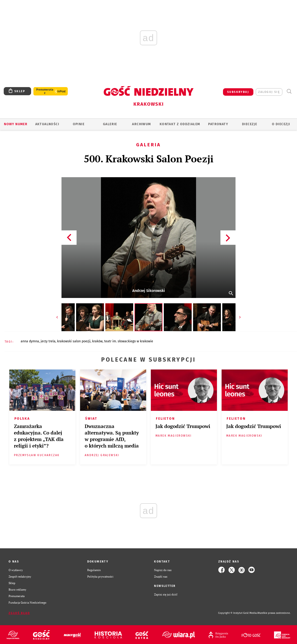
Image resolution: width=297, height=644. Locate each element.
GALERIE (110, 124)
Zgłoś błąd (19, 613)
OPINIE (79, 124)
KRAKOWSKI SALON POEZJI (74, 341)
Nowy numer (16, 124)
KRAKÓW (97, 341)
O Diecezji (281, 124)
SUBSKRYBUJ (238, 92)
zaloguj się (269, 92)
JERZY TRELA (48, 341)
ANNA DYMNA (30, 341)
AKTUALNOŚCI (47, 124)
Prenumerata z (45, 91)
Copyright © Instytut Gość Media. (238, 613)
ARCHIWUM (141, 124)
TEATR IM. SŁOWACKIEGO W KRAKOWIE (129, 341)
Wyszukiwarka (289, 91)
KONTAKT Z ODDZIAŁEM (180, 124)
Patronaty (218, 124)
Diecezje (250, 124)
